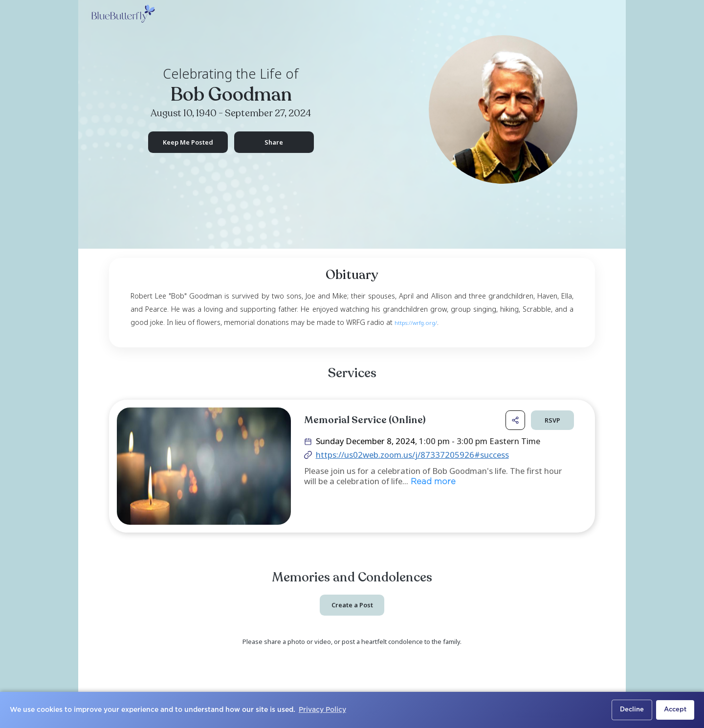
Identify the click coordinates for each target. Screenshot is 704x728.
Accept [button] (675, 710)
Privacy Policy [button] (322, 710)
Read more (432, 483)
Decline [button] (632, 710)
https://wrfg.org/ (416, 323)
